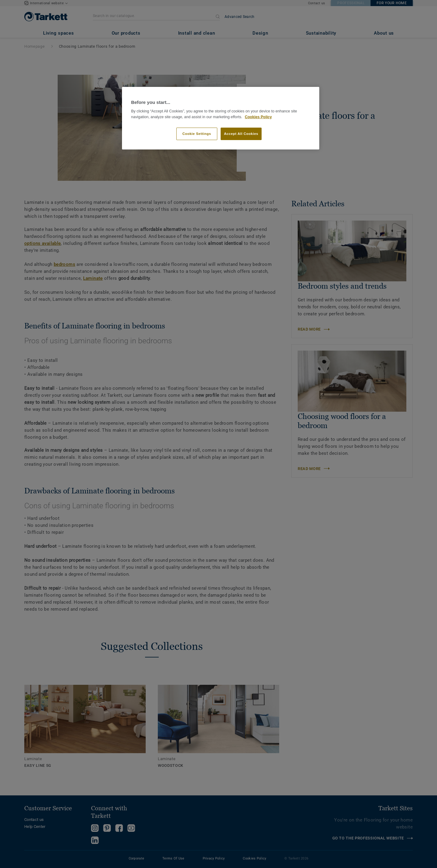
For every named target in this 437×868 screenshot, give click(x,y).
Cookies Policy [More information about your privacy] (258, 117)
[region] (221, 118)
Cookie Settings (197, 134)
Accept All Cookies (241, 134)
